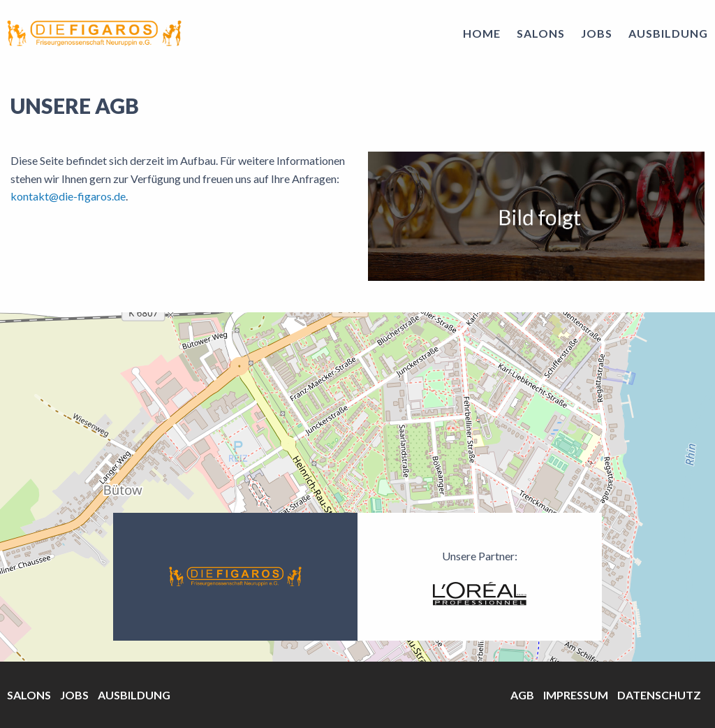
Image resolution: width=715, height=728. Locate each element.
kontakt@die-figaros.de (68, 196)
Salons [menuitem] (541, 33)
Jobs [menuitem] (597, 33)
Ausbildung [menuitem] (668, 33)
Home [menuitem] (482, 33)
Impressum (576, 695)
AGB (522, 695)
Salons (29, 695)
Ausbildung (134, 695)
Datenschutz (659, 695)
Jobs (74, 695)
